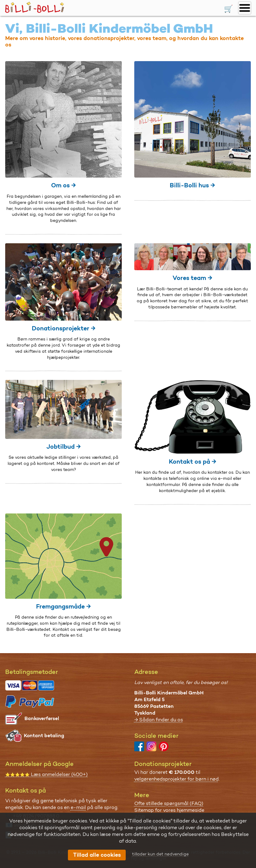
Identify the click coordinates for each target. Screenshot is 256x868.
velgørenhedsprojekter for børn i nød (176, 779)
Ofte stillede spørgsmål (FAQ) (169, 803)
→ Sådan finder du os (159, 720)
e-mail (78, 807)
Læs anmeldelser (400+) (46, 774)
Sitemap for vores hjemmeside (169, 810)
